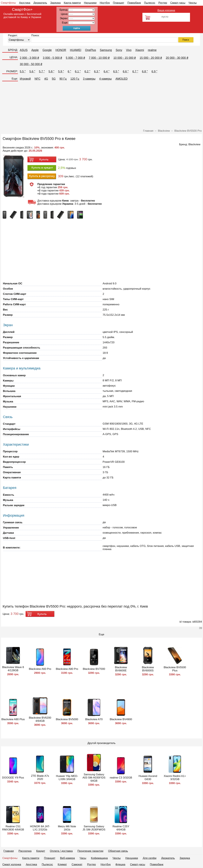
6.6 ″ (126, 71)
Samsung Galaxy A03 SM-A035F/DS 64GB (94, 778)
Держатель (40, 3)
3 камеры (89, 79)
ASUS (24, 50)
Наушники (90, 3)
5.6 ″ (32, 71)
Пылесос (150, 3)
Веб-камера (67, 858)
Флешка (120, 864)
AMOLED (121, 79)
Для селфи (150, 858)
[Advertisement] (101, 106)
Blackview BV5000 (67, 719)
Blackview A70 (94, 719)
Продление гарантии (90, 851)
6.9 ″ (154, 71)
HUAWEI (76, 50)
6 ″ (69, 71)
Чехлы (193, 3)
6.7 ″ (135, 71)
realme (152, 50)
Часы (83, 858)
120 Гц (75, 79)
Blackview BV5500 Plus (175, 669)
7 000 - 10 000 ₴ (99, 58)
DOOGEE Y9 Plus (13, 778)
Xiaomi (140, 50)
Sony (119, 50)
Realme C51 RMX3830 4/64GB (13, 828)
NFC (38, 79)
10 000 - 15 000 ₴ (125, 58)
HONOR (61, 50)
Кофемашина (99, 858)
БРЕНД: (13, 50)
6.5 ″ (116, 71)
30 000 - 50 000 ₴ (31, 64)
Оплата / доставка (61, 851)
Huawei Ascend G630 (148, 778)
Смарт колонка (12, 864)
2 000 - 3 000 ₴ (29, 58)
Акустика (25, 3)
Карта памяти (72, 3)
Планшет (119, 3)
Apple (35, 50)
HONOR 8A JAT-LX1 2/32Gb (40, 828)
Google (47, 50)
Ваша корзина (166, 10)
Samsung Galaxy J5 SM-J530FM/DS (94, 828)
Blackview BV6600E (121, 669)
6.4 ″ (106, 71)
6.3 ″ (97, 71)
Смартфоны (8, 3)
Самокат (77, 864)
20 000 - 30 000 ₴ (177, 58)
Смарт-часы (178, 3)
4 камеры (106, 79)
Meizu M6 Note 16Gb (67, 828)
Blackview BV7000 (94, 669)
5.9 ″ (61, 71)
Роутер (163, 3)
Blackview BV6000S (148, 669)
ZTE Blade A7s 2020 (40, 777)
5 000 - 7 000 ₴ (75, 58)
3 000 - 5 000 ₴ (52, 58)
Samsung (106, 50)
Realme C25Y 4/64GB (121, 828)
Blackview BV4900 (121, 719)
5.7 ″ (42, 71)
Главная (9, 851)
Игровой (25, 79)
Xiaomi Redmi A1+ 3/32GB (175, 778)
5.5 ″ (23, 71)
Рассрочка (25, 851)
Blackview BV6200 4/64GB (40, 719)
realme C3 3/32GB (121, 778)
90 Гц (63, 79)
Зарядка (55, 3)
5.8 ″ (51, 71)
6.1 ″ (78, 71)
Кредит (41, 851)
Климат (62, 864)
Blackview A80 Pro (67, 669)
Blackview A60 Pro (40, 669)
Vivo (129, 50)
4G (46, 79)
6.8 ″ (145, 71)
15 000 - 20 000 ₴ (151, 58)
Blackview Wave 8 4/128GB (13, 669)
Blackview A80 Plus (13, 719)
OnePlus (90, 50)
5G (54, 79)
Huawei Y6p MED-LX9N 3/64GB (67, 778)
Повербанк (134, 3)
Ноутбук (105, 3)
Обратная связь (118, 851)
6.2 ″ (87, 71)
